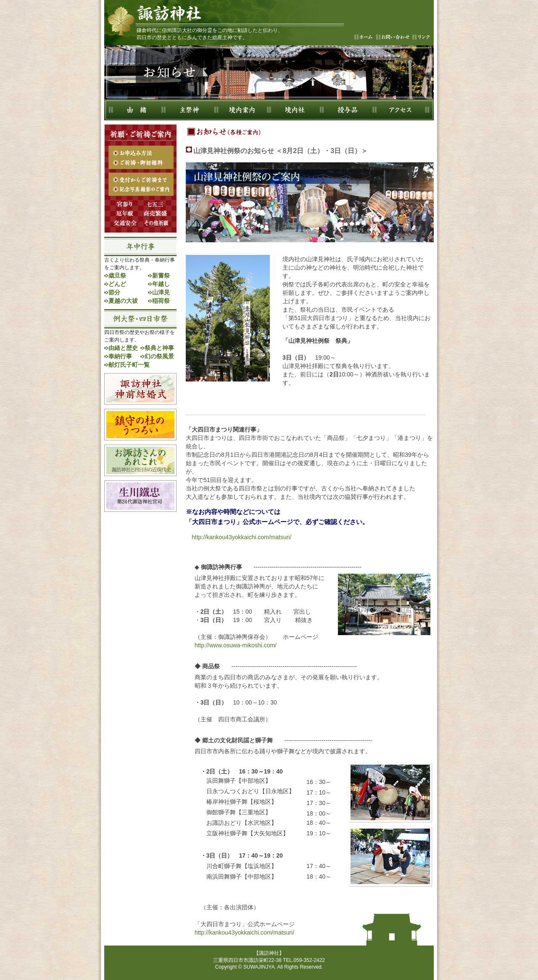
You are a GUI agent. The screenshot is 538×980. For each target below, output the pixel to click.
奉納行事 (120, 356)
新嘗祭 (161, 275)
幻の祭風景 (159, 356)
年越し (161, 284)
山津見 (161, 292)
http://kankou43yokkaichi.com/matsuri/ (239, 537)
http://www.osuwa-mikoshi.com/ (236, 645)
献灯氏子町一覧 (129, 365)
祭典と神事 (159, 348)
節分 (114, 292)
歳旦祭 (117, 275)
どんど (117, 284)
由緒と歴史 (123, 348)
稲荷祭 (161, 301)
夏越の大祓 (123, 301)
